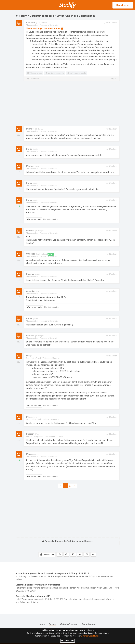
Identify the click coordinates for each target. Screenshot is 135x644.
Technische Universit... (49, 25)
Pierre (32, 149)
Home (42, 624)
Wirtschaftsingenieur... (35, 436)
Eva (32, 356)
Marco (33, 454)
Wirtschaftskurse (69, 624)
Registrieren (123, 5)
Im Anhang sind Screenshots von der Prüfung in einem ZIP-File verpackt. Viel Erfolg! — (68, 576)
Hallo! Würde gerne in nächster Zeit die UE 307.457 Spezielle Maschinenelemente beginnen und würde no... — (68, 599)
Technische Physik (34, 358)
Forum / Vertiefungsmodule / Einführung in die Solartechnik (55, 16)
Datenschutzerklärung (90, 636)
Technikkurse (89, 624)
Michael (35, 129)
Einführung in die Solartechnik (45, 29)
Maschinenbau (32, 25)
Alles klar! (67, 641)
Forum (52, 624)
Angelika (33, 291)
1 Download (34, 219)
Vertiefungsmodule (55, 73)
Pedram (33, 434)
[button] (5, 5)
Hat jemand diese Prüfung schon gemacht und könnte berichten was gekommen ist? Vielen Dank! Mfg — (68, 588)
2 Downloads (35, 307)
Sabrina (33, 274)
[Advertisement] (68, 103)
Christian (37, 23)
